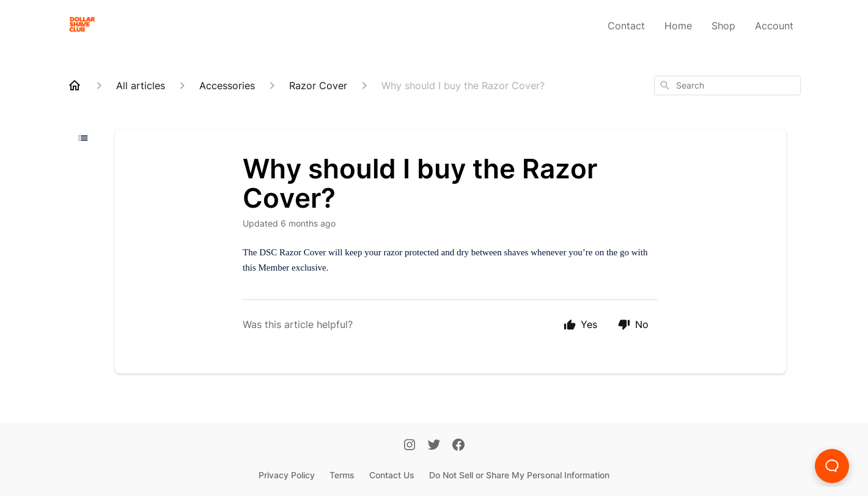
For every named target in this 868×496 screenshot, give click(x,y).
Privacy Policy (287, 475)
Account (774, 26)
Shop (723, 26)
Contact (626, 26)
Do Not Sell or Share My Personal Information (519, 475)
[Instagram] (410, 446)
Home (678, 26)
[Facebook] (458, 446)
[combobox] (727, 86)
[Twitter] (434, 446)
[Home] (75, 86)
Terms (342, 475)
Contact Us (392, 475)
